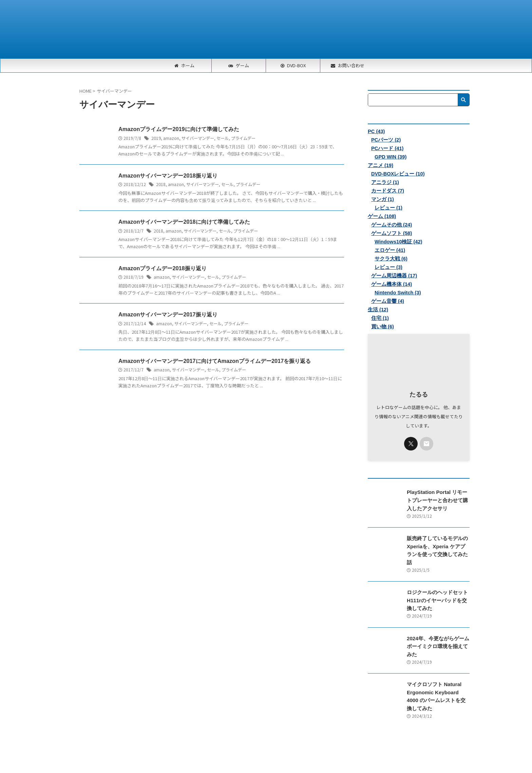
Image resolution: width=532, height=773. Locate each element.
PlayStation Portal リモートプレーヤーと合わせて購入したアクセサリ (438, 500)
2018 (161, 185)
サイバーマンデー (198, 138)
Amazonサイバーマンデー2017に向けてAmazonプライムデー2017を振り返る (214, 362)
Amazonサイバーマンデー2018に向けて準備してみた (184, 222)
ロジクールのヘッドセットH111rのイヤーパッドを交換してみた (437, 592)
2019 (156, 138)
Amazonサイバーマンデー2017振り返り (168, 315)
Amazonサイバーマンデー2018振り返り (168, 176)
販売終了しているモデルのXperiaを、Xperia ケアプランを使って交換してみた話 (436, 546)
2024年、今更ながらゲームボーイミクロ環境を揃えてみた (438, 637)
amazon (171, 138)
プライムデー (243, 138)
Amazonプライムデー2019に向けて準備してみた (178, 129)
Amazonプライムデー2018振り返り (162, 269)
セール (223, 138)
